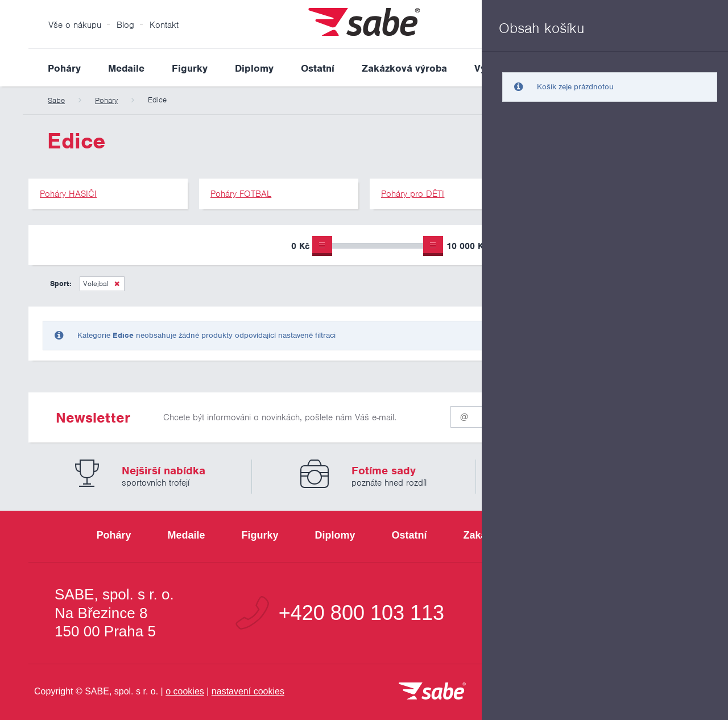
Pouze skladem (543, 247)
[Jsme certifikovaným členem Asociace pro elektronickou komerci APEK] (637, 692)
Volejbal (96, 284)
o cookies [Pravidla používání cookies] (185, 691)
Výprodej (495, 68)
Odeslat (632, 414)
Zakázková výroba (404, 68)
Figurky (190, 68)
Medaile (126, 68)
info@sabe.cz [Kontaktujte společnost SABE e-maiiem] (611, 613)
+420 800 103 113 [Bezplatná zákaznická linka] (361, 613)
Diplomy (254, 68)
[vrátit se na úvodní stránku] (432, 692)
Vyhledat (690, 68)
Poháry (64, 68)
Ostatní (318, 68)
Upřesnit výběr (647, 245)
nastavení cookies (248, 691)
